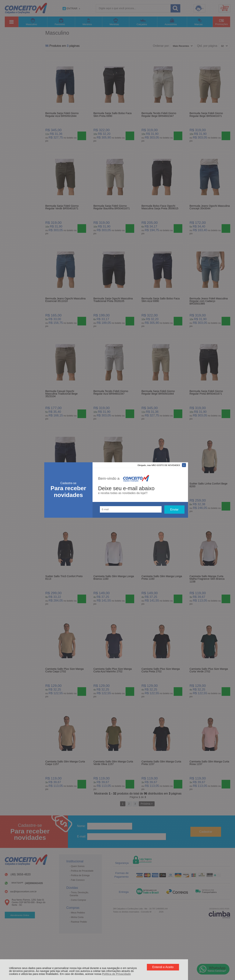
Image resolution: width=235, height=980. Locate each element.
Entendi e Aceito (163, 967)
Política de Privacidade (116, 974)
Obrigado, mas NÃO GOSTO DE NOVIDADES (159, 465)
